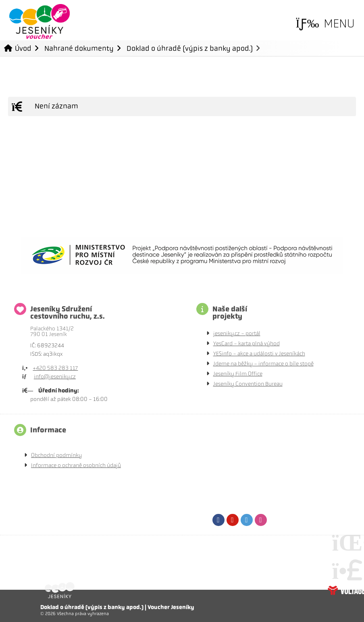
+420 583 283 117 (55, 368)
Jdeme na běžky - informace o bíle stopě (263, 364)
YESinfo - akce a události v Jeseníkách (259, 354)
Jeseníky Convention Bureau (248, 384)
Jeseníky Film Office (238, 374)
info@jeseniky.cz (55, 377)
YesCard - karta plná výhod (246, 343)
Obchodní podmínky (56, 455)
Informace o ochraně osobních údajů (76, 465)
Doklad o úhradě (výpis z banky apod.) (190, 48)
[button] (325, 24)
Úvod (40, 21)
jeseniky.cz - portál (237, 333)
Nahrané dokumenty (79, 48)
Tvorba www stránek (346, 590)
